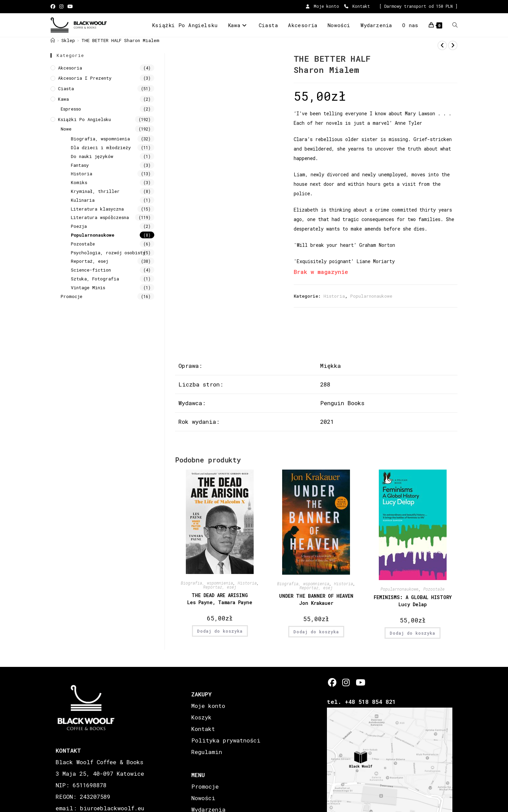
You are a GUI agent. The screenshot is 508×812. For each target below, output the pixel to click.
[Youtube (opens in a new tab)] (70, 6)
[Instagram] (346, 682)
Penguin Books (342, 403)
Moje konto (323, 6)
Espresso (71, 109)
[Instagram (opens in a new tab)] (61, 6)
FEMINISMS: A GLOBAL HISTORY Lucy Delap (413, 601)
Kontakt (357, 6)
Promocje (72, 296)
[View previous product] (442, 45)
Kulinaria (83, 200)
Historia (334, 296)
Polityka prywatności (226, 740)
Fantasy (80, 165)
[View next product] (453, 45)
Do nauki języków (92, 156)
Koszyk (201, 717)
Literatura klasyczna (97, 209)
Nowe (66, 129)
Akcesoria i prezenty (85, 78)
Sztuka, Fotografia (95, 279)
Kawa (63, 99)
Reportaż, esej (220, 587)
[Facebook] (332, 682)
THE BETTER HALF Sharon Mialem (120, 40)
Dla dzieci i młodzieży (101, 147)
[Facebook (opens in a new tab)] (54, 6)
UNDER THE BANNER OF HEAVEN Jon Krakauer (316, 599)
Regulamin (207, 752)
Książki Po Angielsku (84, 119)
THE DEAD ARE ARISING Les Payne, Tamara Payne (220, 599)
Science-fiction (91, 270)
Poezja (79, 226)
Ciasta (66, 88)
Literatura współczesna (100, 217)
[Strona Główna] (53, 40)
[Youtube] (360, 682)
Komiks (79, 182)
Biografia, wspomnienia (207, 583)
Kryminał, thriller (95, 191)
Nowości (203, 798)
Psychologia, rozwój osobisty (108, 253)
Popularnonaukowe (371, 296)
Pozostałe (434, 589)
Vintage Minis (88, 288)
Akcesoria (70, 68)
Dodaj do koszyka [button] (220, 631)
